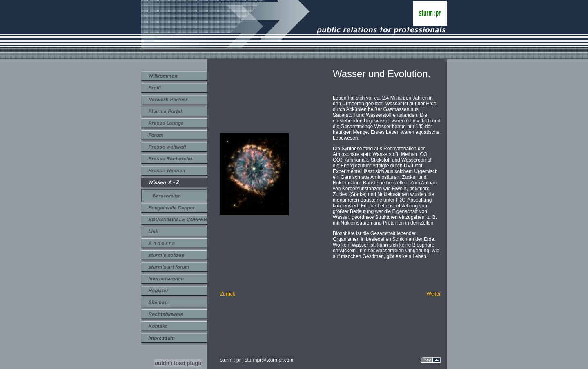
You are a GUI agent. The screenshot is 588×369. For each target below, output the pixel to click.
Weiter (434, 294)
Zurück (228, 294)
